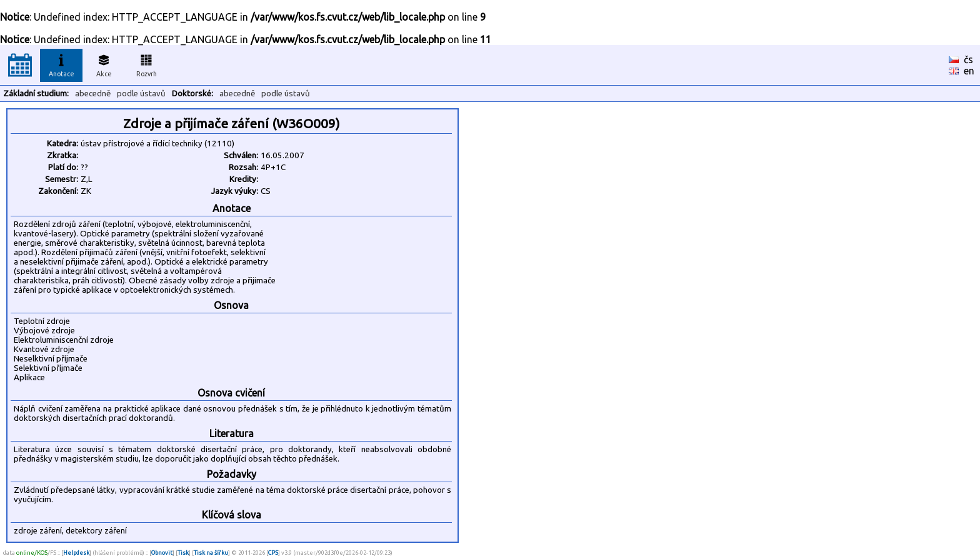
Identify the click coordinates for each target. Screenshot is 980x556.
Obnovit (162, 553)
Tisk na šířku (211, 553)
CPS (273, 553)
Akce (104, 64)
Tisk (183, 553)
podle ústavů (141, 94)
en (969, 71)
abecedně (93, 94)
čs (968, 59)
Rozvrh (147, 64)
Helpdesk (76, 553)
